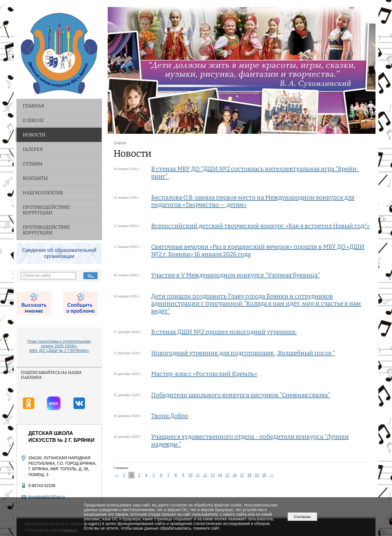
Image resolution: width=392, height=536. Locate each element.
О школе (33, 120)
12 (205, 475)
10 (190, 475)
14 (220, 475)
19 (257, 475)
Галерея (33, 149)
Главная (33, 106)
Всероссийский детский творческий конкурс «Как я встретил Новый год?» (260, 226)
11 (198, 475)
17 (242, 475)
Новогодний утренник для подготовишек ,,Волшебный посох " (243, 353)
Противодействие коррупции (46, 210)
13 (213, 475)
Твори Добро (170, 416)
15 (227, 475)
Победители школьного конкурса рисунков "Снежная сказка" (241, 395)
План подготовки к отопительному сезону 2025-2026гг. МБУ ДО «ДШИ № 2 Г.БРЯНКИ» (59, 346)
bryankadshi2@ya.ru (47, 497)
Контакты (35, 178)
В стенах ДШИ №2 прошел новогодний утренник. (224, 332)
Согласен (302, 517)
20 (264, 475)
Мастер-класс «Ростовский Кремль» (204, 374)
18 (250, 475)
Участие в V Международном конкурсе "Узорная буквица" (236, 275)
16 (235, 475)
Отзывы (32, 164)
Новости (34, 135)
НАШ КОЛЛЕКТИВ (43, 193)
